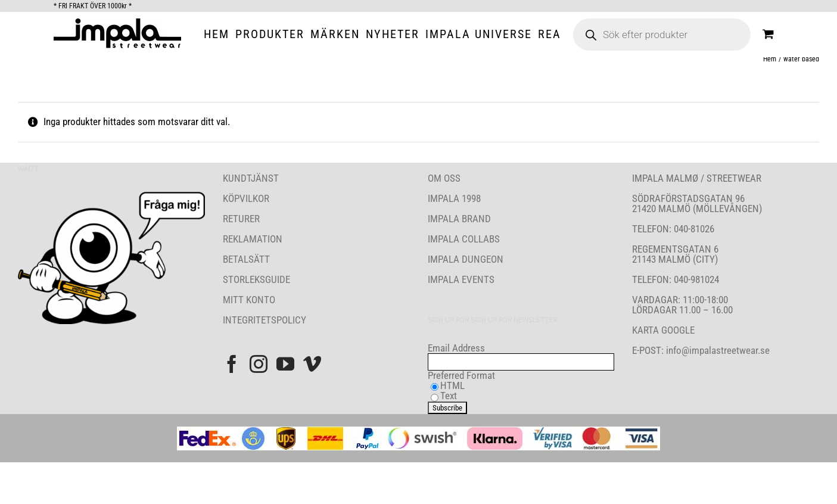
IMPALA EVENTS (461, 279)
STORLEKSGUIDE (256, 279)
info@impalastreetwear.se (717, 350)
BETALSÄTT (246, 259)
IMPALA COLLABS (464, 239)
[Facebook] (232, 364)
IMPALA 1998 (454, 198)
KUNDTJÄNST (251, 178)
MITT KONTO (249, 300)
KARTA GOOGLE (663, 330)
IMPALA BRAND (459, 219)
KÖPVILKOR (246, 198)
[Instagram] (259, 364)
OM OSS (444, 178)
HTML (452, 385)
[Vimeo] (312, 364)
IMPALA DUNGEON (466, 259)
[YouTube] (285, 364)
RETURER (241, 219)
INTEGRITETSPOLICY (265, 320)
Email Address (456, 348)
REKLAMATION (253, 239)
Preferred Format (461, 375)
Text (449, 396)
